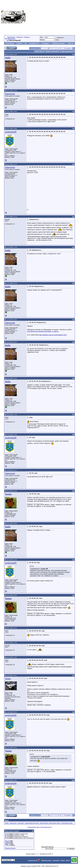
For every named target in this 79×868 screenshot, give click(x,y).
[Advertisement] (52, 17)
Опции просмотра (67, 51)
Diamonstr (10, 94)
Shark (8, 679)
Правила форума (10, 848)
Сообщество (34, 43)
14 (58, 48)
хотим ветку (21, 823)
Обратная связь (46, 860)
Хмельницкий (11, 39)
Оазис (7, 823)
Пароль (42, 40)
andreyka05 (11, 132)
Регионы (27, 37)
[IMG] (7, 844)
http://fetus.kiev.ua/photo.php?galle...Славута (43, 331)
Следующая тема (46, 827)
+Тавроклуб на (34, 860)
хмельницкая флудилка (32, 823)
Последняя (68, 48)
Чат (26, 43)
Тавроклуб (19, 37)
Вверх (68, 860)
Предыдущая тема (34, 827)
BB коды (8, 841)
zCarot (28, 866)
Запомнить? (60, 38)
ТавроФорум (11, 37)
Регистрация (10, 43)
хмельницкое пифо (67, 823)
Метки (7, 820)
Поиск (71, 43)
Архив (63, 860)
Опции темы (39, 51)
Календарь (45, 43)
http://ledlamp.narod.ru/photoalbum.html (53, 335)
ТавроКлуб (56, 860)
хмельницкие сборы (54, 823)
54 (61, 48)
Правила (19, 43)
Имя (41, 37)
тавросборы (13, 823)
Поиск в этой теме (52, 51)
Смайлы (8, 842)
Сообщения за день (58, 43)
